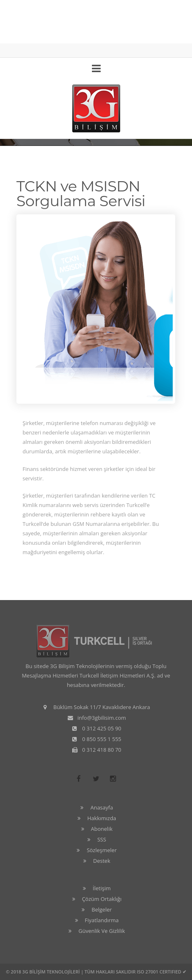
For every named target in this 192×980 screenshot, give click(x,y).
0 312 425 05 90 (102, 728)
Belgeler (102, 910)
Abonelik (102, 829)
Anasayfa (102, 807)
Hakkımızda (102, 818)
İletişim (102, 888)
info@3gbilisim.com (102, 718)
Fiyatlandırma (102, 920)
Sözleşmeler (102, 850)
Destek (102, 861)
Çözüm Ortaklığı (102, 899)
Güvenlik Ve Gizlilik (102, 931)
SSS (102, 839)
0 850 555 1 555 (102, 739)
